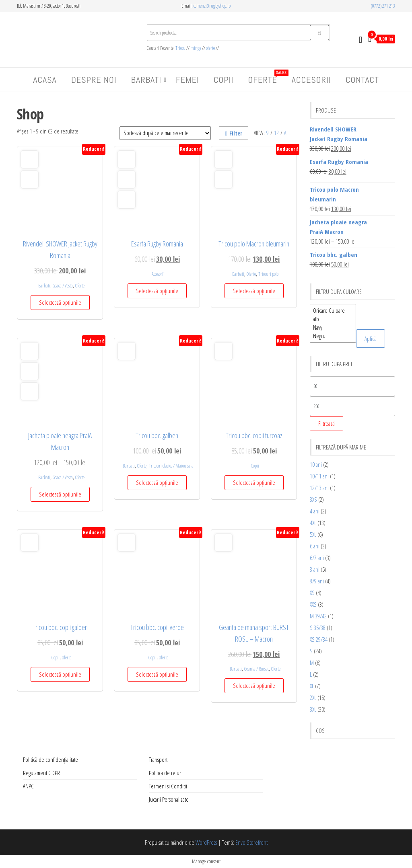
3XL (313, 709)
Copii (224, 80)
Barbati (146, 80)
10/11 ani (319, 476)
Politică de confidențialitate (50, 759)
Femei (187, 80)
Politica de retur (165, 773)
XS (312, 593)
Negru (333, 336)
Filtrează (327, 423)
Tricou (181, 48)
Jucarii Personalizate (169, 799)
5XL (313, 534)
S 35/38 (318, 628)
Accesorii (311, 80)
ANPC (28, 786)
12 (276, 133)
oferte (210, 48)
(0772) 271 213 (383, 6)
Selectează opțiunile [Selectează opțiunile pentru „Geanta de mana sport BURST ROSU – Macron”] (254, 685)
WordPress (206, 842)
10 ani (316, 464)
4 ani (315, 511)
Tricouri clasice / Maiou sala (171, 466)
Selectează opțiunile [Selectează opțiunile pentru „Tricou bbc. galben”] (157, 482)
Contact (362, 80)
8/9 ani (317, 581)
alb (333, 319)
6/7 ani (317, 558)
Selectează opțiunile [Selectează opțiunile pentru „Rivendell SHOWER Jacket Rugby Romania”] (60, 302)
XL (312, 686)
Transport (158, 759)
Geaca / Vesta (63, 286)
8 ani (315, 569)
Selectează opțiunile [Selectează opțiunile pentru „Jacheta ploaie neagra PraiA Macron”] (60, 494)
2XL (313, 698)
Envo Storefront (251, 842)
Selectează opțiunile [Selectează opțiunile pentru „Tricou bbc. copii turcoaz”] (254, 482)
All (287, 133)
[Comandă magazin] (165, 133)
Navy (333, 327)
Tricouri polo (268, 274)
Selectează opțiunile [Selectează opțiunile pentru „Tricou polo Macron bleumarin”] (254, 291)
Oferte (265, 77)
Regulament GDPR (41, 773)
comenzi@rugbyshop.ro (212, 6)
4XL (313, 523)
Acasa (45, 80)
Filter (233, 133)
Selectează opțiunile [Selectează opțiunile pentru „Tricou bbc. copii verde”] (157, 674)
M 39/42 (318, 616)
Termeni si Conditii (168, 786)
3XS (313, 499)
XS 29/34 (319, 639)
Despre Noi (94, 80)
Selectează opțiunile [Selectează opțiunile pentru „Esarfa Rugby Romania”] (157, 291)
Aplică (371, 339)
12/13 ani (319, 488)
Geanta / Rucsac (256, 669)
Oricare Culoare (333, 311)
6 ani (315, 546)
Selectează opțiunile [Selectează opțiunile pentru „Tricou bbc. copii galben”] (60, 674)
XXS (313, 604)
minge (196, 48)
